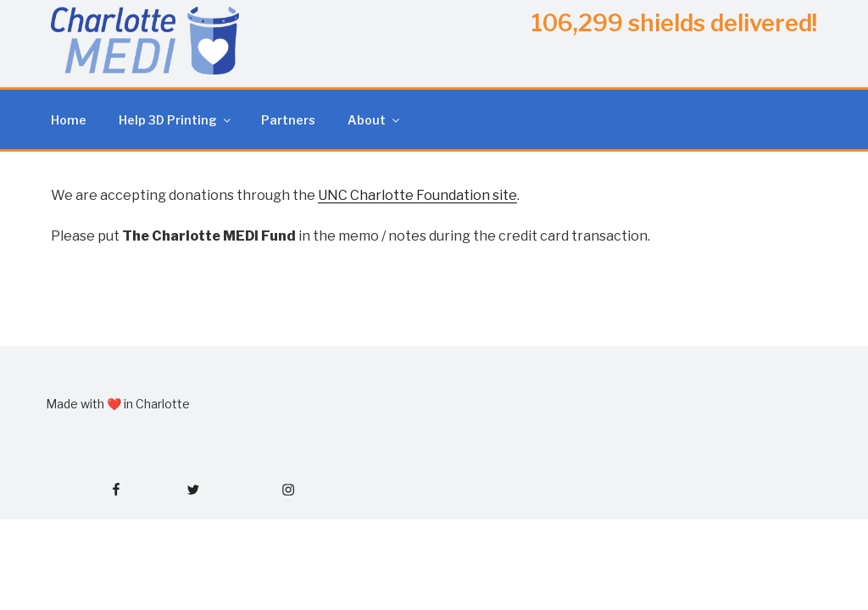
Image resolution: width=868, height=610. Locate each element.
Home (69, 120)
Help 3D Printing (176, 120)
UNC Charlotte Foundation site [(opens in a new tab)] (417, 195)
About (375, 120)
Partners (288, 120)
